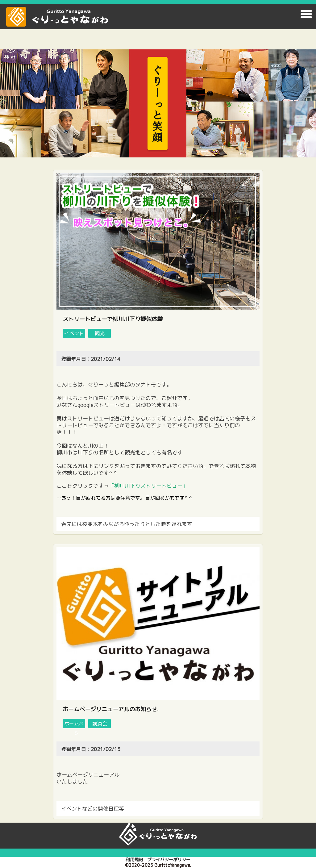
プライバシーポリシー (169, 860)
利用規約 (134, 860)
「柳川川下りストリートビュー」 (148, 486)
